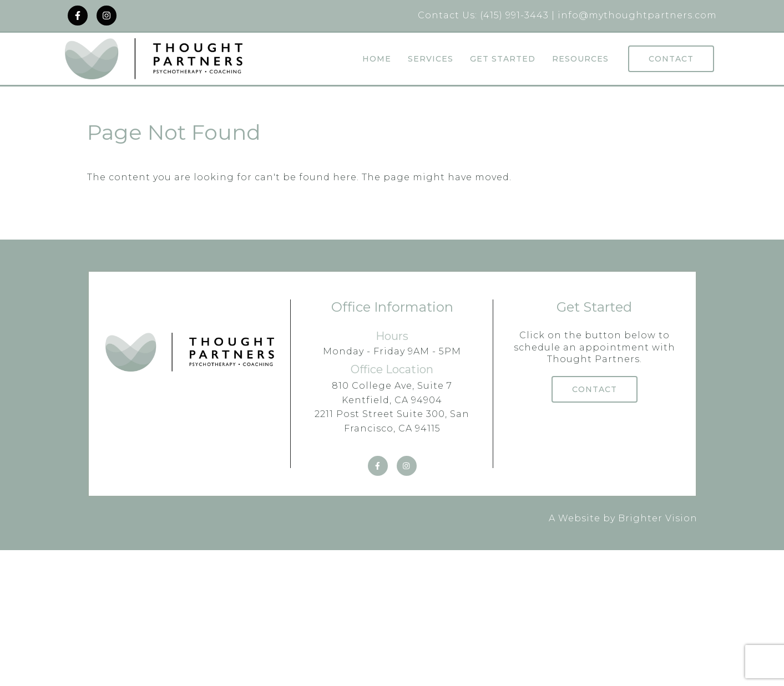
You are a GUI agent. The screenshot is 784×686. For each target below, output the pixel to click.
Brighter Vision (658, 518)
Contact (671, 59)
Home (377, 59)
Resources (580, 59)
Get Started (503, 59)
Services (431, 59)
